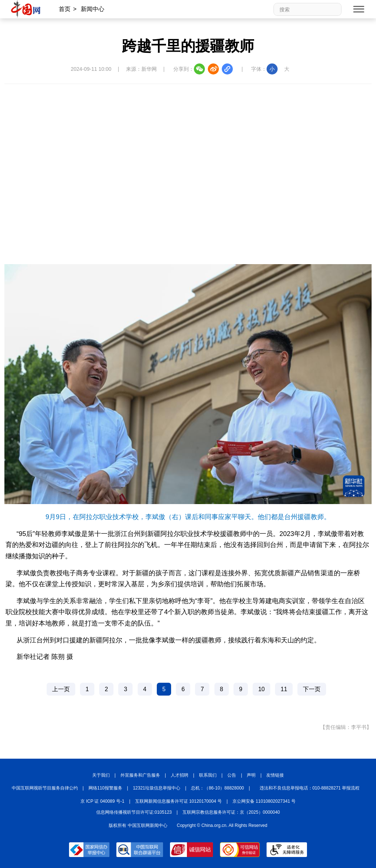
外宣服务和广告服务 (140, 775)
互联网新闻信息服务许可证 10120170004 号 (178, 801)
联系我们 (208, 775)
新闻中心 (93, 9)
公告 (232, 775)
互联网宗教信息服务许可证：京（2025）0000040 (231, 812)
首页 (65, 9)
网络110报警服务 (105, 788)
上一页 (61, 689)
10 (261, 689)
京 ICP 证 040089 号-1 (102, 801)
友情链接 (275, 775)
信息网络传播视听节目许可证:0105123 (134, 812)
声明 (251, 775)
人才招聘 (180, 775)
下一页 (312, 689)
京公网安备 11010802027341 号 (264, 801)
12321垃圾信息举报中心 (157, 788)
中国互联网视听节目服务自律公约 (45, 788)
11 (284, 689)
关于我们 (101, 775)
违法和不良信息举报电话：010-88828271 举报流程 (310, 788)
